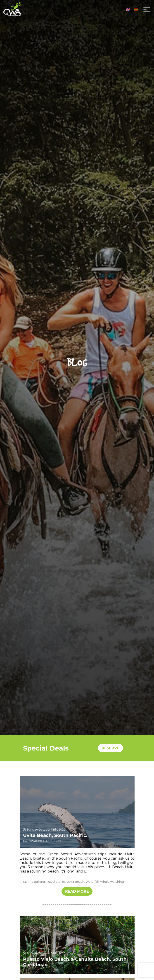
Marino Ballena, (34, 882)
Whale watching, (112, 882)
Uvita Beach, (76, 882)
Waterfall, (92, 882)
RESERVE (110, 748)
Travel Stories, (56, 882)
